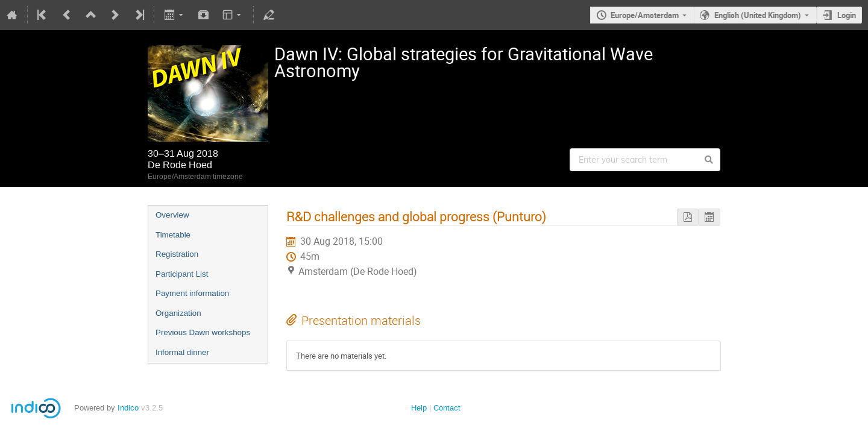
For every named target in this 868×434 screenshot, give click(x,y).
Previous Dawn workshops (203, 332)
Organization (178, 313)
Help (419, 408)
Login (847, 15)
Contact (447, 408)
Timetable (173, 235)
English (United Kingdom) (758, 15)
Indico (128, 408)
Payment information (192, 293)
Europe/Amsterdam (645, 15)
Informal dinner (182, 352)
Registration (177, 254)
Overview (172, 215)
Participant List (182, 274)
